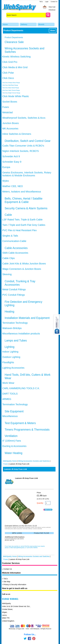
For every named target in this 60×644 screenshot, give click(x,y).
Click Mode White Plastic (16, 96)
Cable (8, 215)
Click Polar (8, 73)
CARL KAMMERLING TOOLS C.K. (21, 388)
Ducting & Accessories (14, 446)
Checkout (52, 10)
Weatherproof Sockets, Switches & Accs (24, 118)
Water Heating (13, 453)
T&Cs (41, 2)
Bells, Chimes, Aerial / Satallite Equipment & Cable (24, 200)
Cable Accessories (16, 248)
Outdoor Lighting (11, 357)
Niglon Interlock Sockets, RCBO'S (21, 151)
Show (52, 31)
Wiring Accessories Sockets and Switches (34, 461)
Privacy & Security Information (15, 584)
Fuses (6, 107)
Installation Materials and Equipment (27, 318)
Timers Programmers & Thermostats (27, 430)
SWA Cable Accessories (15, 253)
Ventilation (11, 436)
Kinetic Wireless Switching (16, 57)
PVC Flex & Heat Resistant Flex (19, 230)
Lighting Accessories (13, 368)
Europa (6, 167)
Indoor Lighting (10, 352)
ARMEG (7, 399)
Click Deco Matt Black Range (10, 85)
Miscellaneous (10, 416)
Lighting (10, 347)
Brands (41, 24)
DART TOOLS (10, 394)
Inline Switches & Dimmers (17, 134)
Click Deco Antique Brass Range (11, 83)
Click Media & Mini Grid (15, 67)
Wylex (6, 181)
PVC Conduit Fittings (14, 295)
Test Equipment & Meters (20, 423)
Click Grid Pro (10, 62)
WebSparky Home (10, 461)
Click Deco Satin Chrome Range (11, 90)
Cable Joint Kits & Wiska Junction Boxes (24, 264)
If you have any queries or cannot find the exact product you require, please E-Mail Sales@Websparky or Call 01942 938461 (25, 547)
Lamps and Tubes (16, 341)
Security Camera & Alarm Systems (26, 208)
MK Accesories (10, 129)
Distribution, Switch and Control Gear (28, 141)
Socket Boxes (10, 102)
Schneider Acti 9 (11, 156)
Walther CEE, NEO (13, 186)
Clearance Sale (14, 42)
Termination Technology (15, 323)
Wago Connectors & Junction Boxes (22, 269)
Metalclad (8, 112)
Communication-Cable (14, 241)
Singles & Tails (10, 236)
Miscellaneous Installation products (21, 334)
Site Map (7, 582)
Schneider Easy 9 (12, 162)
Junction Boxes (11, 123)
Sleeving (7, 274)
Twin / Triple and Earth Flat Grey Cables (24, 225)
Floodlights (8, 362)
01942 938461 (10, 599)
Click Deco (8, 78)
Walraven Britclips (12, 328)
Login (47, 2)
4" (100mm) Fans (12, 441)
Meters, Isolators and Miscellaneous (22, 192)
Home (5, 24)
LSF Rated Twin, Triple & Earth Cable (22, 220)
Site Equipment (14, 411)
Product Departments (14, 37)
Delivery (24, 24)
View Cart (52, 7)
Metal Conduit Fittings (14, 289)
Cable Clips (8, 258)
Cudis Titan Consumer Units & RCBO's (23, 146)
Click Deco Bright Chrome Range (11, 93)
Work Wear (8, 383)
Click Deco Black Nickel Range (11, 88)
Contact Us (54, 2)
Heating (9, 312)
